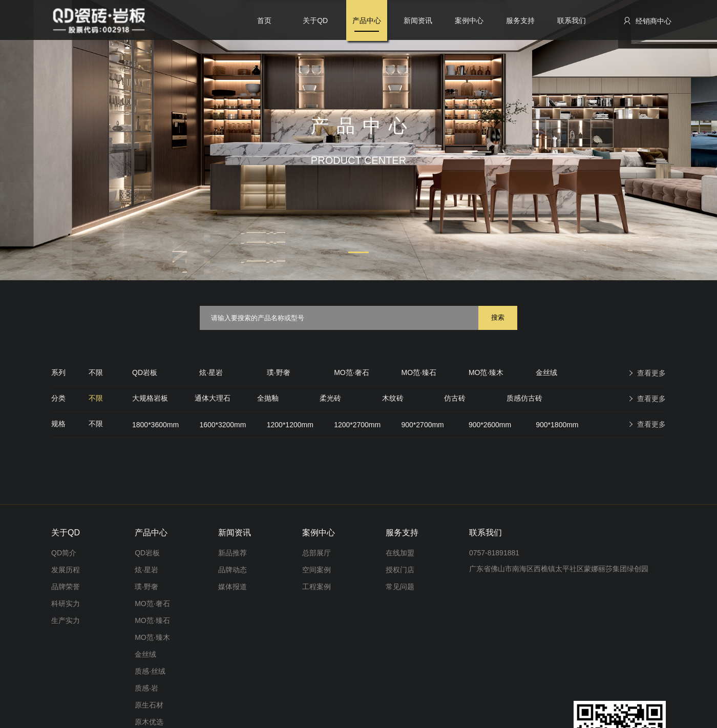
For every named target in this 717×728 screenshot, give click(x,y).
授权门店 (400, 570)
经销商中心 (647, 21)
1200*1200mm (290, 425)
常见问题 (400, 587)
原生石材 (149, 705)
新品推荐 (233, 553)
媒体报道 (233, 587)
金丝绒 (546, 372)
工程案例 (317, 587)
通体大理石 (213, 398)
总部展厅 (317, 553)
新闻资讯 (418, 20)
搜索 (498, 317)
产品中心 (367, 20)
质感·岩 (146, 688)
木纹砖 (393, 398)
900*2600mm (490, 425)
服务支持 (520, 20)
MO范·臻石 (419, 372)
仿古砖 (455, 398)
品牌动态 (233, 570)
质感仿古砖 (524, 398)
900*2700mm (423, 425)
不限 (96, 372)
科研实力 (66, 604)
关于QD (315, 20)
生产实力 (66, 620)
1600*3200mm (223, 425)
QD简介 (64, 553)
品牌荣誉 (66, 587)
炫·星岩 (211, 372)
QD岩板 (145, 372)
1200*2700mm (357, 425)
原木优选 (149, 722)
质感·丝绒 (150, 671)
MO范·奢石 (351, 372)
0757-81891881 (494, 553)
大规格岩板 (150, 398)
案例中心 (469, 20)
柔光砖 (330, 398)
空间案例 (317, 570)
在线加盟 (400, 553)
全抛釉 (268, 398)
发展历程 (66, 570)
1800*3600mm (155, 425)
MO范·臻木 (486, 372)
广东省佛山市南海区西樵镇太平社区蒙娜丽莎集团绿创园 (559, 569)
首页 (264, 20)
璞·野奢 (279, 372)
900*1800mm (557, 425)
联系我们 (572, 20)
